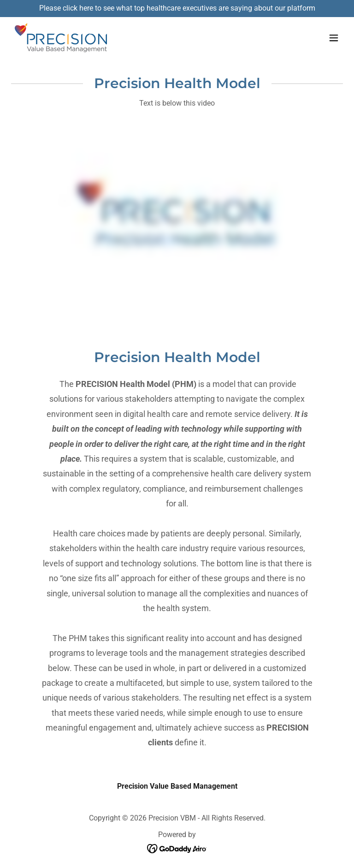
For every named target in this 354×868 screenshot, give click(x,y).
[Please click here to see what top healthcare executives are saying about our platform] (177, 9)
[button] (334, 38)
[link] (61, 38)
